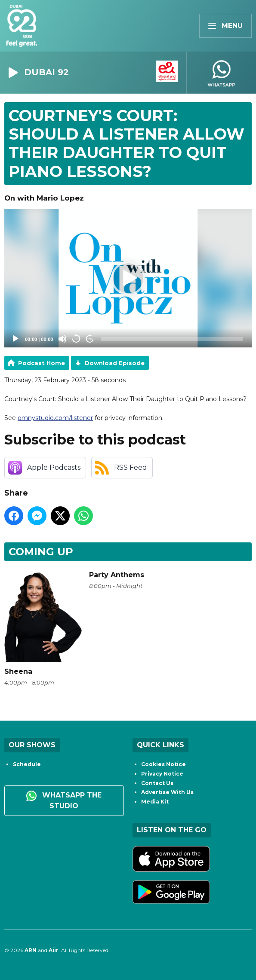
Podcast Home (42, 363)
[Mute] (62, 339)
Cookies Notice (163, 764)
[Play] (15, 339)
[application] (128, 278)
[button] (128, 278)
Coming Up (41, 552)
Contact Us (157, 783)
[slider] (172, 339)
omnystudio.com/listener (55, 418)
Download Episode (115, 363)
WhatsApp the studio (64, 800)
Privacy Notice (162, 774)
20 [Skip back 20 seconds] (76, 339)
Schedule (27, 764)
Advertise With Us (167, 792)
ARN (31, 950)
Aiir (54, 950)
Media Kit (155, 802)
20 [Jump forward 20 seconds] (90, 339)
